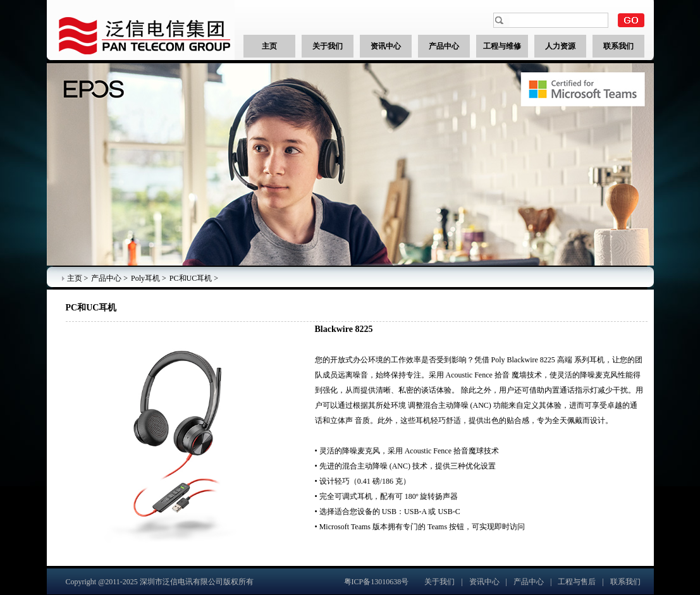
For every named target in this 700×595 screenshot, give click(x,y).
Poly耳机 (145, 278)
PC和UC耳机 (191, 278)
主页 (75, 278)
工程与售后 (577, 582)
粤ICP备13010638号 (377, 582)
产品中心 (106, 278)
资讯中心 (484, 582)
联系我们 (625, 582)
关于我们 (439, 582)
